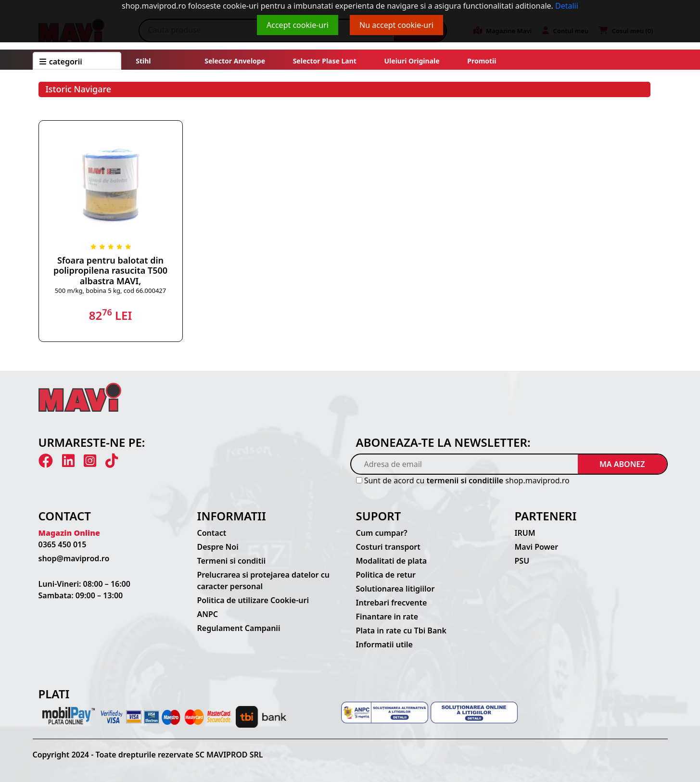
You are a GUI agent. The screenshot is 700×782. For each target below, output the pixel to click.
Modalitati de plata (392, 561)
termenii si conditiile (465, 480)
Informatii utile (384, 644)
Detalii (567, 6)
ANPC (208, 614)
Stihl (143, 61)
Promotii (481, 61)
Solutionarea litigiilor (395, 589)
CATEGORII (61, 62)
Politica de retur (386, 575)
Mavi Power (537, 547)
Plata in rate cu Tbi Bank (401, 631)
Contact (212, 533)
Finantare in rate (387, 617)
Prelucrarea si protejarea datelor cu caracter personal (263, 580)
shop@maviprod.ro (74, 558)
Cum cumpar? (382, 533)
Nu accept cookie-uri (396, 25)
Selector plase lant (325, 61)
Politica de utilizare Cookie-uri (253, 600)
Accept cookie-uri (298, 25)
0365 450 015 (63, 544)
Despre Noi (218, 547)
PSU (522, 561)
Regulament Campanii (239, 628)
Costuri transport (388, 547)
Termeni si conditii (232, 561)
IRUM (525, 533)
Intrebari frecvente (392, 603)
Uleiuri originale (412, 61)
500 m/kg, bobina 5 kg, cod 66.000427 (110, 290)
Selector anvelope (235, 61)
